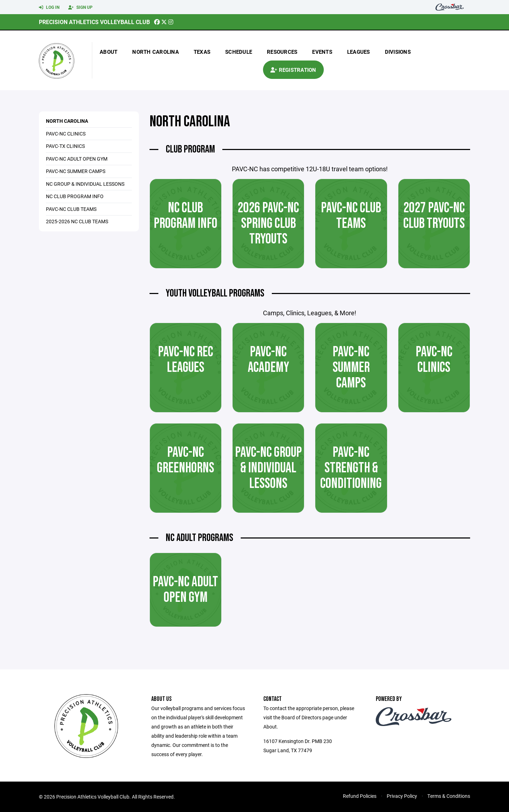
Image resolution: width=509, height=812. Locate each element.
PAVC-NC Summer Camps (76, 171)
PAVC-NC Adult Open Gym (77, 159)
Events (322, 52)
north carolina (156, 52)
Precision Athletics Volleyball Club (94, 22)
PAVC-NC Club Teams (71, 209)
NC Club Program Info (75, 196)
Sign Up (80, 7)
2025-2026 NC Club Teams (77, 221)
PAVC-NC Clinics (66, 134)
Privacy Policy (402, 796)
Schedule (239, 52)
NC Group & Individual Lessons (85, 184)
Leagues (359, 52)
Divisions (398, 52)
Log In (49, 7)
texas (202, 52)
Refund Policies (360, 796)
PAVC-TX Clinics (65, 146)
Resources (282, 52)
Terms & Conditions (449, 796)
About (109, 52)
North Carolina (67, 121)
